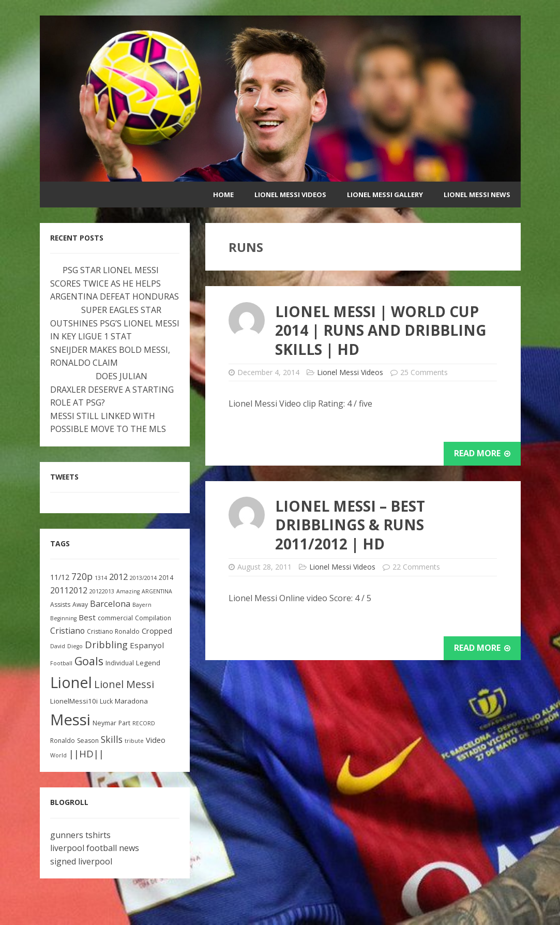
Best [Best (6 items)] (87, 617)
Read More (482, 453)
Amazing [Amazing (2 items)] (128, 591)
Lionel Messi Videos (290, 195)
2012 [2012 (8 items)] (118, 577)
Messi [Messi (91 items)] (70, 720)
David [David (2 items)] (58, 646)
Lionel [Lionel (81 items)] (71, 682)
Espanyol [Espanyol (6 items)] (147, 645)
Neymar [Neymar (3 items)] (104, 723)
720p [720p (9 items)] (82, 577)
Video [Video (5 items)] (156, 740)
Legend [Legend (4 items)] (148, 663)
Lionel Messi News (477, 195)
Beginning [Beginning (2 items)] (63, 618)
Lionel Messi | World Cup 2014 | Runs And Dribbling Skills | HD (381, 330)
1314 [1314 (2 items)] (101, 578)
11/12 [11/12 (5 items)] (60, 577)
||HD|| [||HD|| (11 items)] (86, 754)
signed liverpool (81, 861)
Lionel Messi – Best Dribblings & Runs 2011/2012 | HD (350, 525)
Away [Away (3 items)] (80, 605)
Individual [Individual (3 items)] (120, 663)
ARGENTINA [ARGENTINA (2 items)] (157, 591)
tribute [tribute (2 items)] (134, 741)
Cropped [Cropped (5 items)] (157, 631)
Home (223, 195)
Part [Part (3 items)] (124, 723)
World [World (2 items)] (58, 755)
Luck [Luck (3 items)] (106, 701)
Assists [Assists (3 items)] (60, 605)
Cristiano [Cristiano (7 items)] (67, 631)
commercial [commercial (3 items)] (115, 618)
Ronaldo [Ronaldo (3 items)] (63, 741)
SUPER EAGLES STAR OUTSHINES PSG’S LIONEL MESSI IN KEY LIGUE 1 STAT (115, 323)
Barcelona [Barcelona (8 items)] (110, 603)
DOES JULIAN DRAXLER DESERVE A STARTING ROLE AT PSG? (112, 389)
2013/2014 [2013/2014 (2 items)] (143, 578)
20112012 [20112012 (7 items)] (69, 590)
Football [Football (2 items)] (61, 663)
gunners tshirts (80, 835)
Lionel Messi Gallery (385, 195)
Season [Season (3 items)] (88, 741)
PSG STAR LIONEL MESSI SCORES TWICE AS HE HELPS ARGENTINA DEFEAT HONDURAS (115, 283)
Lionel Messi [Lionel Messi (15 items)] (124, 684)
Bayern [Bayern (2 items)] (142, 605)
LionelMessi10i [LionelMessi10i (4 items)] (74, 701)
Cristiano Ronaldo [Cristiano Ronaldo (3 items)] (113, 631)
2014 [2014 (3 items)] (166, 578)
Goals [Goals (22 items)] (89, 661)
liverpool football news (95, 848)
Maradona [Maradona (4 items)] (131, 701)
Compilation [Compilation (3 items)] (153, 618)
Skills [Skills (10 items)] (112, 739)
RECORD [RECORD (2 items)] (144, 723)
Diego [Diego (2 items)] (75, 646)
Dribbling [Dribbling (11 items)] (106, 645)
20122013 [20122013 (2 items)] (102, 591)
